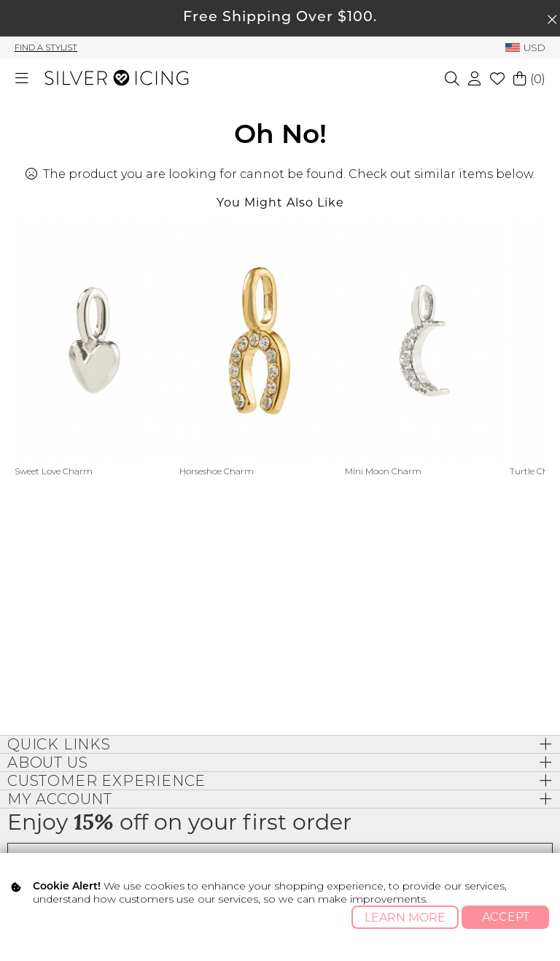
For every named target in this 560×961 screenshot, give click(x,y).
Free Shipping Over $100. (280, 18)
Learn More (405, 918)
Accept (506, 917)
